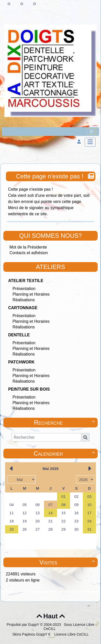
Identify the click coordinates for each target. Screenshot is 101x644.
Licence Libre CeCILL (71, 634)
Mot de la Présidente (28, 247)
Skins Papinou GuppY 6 (32, 634)
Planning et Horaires (31, 294)
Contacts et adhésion (29, 253)
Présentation (24, 289)
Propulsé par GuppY (23, 625)
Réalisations (24, 300)
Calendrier (65, 453)
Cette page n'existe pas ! (50, 176)
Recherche (65, 422)
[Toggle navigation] (91, 132)
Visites (68, 562)
